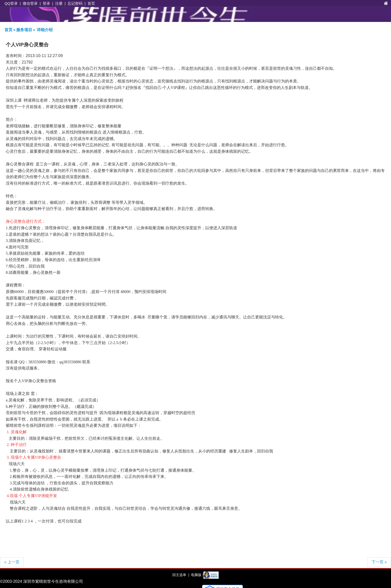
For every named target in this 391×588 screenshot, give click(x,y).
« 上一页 (12, 562)
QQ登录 (11, 3)
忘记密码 (75, 3)
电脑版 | (197, 575)
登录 (46, 3)
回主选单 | (181, 575)
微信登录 (30, 3)
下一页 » (379, 562)
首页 (91, 3)
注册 (59, 3)
